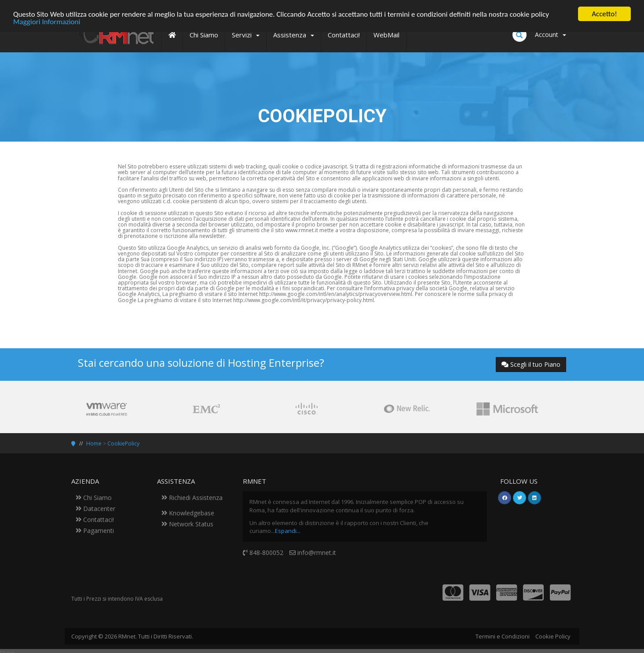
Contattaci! (95, 520)
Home (94, 443)
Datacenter (95, 509)
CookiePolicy (123, 443)
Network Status (187, 524)
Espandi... (288, 531)
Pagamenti (95, 531)
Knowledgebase (188, 513)
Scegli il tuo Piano (531, 364)
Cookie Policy (553, 636)
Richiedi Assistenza (192, 498)
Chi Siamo (94, 498)
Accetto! (604, 14)
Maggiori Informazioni (47, 21)
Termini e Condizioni (503, 636)
